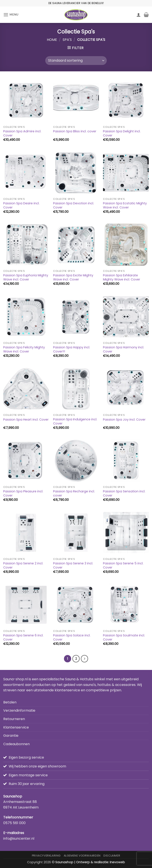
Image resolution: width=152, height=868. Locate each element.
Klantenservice (16, 727)
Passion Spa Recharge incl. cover (74, 493)
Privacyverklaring (46, 856)
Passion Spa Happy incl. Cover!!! (72, 349)
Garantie (11, 736)
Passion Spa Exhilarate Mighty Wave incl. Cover (122, 277)
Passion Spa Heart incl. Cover (26, 420)
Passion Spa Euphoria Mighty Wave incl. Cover (26, 277)
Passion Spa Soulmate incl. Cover (124, 637)
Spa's (67, 40)
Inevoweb (117, 862)
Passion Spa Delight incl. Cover (122, 133)
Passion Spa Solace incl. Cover (72, 637)
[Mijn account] (139, 15)
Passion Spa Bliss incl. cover (75, 131)
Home (52, 40)
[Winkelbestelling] (76, 61)
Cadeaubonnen (16, 744)
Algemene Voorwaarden (82, 856)
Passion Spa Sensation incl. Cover (124, 493)
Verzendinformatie (19, 710)
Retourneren (14, 719)
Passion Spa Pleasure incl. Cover (23, 493)
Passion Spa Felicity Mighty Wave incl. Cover (24, 349)
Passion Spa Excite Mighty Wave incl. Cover (73, 277)
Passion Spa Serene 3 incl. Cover (73, 565)
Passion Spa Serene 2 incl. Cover (23, 565)
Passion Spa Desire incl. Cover (21, 205)
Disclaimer (112, 856)
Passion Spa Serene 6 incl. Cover (23, 637)
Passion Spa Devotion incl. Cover (74, 205)
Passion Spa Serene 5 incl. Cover (123, 565)
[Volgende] (85, 659)
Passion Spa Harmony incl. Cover (123, 349)
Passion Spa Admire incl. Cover (22, 133)
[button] (11, 15)
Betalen (10, 702)
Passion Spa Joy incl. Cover (124, 420)
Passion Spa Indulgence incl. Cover (75, 421)
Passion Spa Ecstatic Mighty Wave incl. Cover (125, 205)
